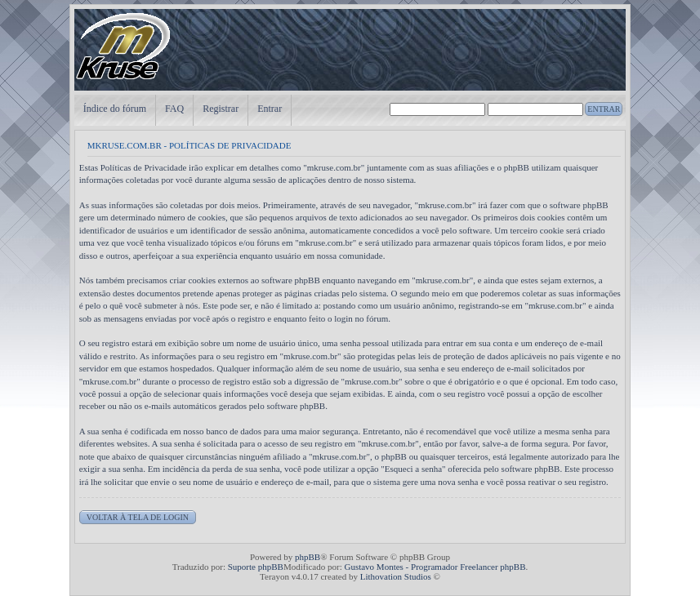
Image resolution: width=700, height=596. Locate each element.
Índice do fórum (115, 109)
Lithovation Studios (396, 576)
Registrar (221, 109)
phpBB (308, 557)
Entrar (270, 109)
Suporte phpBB (256, 567)
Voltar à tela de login (138, 517)
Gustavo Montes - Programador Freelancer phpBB (435, 567)
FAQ (174, 109)
